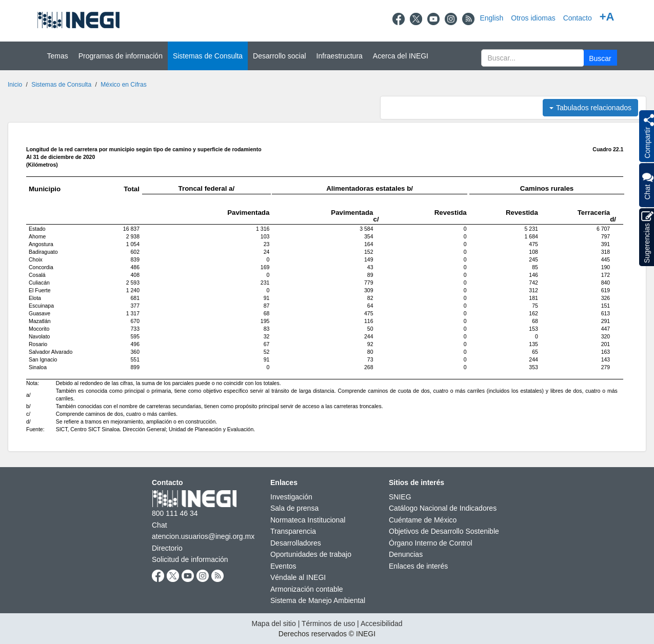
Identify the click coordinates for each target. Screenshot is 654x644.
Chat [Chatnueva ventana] (160, 525)
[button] (600, 58)
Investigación (291, 497)
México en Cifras (124, 85)
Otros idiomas (533, 18)
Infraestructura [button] (340, 56)
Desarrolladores (296, 543)
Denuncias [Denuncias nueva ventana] (406, 554)
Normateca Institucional (308, 520)
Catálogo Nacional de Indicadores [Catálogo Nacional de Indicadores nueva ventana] (443, 508)
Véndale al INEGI (298, 577)
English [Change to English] (491, 18)
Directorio (167, 548)
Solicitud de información (190, 559)
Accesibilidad (382, 623)
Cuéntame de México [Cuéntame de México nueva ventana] (423, 520)
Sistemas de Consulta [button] (208, 56)
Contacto (578, 18)
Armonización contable (307, 589)
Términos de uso (328, 623)
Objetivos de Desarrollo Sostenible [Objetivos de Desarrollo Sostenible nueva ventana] (444, 531)
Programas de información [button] (121, 56)
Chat (647, 185)
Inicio (15, 85)
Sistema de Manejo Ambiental (318, 600)
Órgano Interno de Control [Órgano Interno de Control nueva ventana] (431, 543)
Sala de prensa (294, 508)
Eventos (283, 566)
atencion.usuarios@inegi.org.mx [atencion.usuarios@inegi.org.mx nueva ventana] (203, 536)
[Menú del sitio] (327, 56)
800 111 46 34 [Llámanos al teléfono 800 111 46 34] (175, 513)
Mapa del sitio (273, 623)
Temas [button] (58, 56)
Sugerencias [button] (647, 237)
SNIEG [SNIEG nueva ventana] (400, 497)
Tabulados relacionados (590, 108)
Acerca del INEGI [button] (401, 56)
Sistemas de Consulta (61, 85)
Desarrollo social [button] (279, 56)
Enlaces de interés (418, 566)
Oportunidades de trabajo (311, 554)
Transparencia (293, 531)
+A (607, 17)
